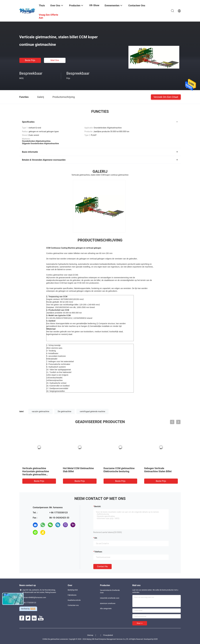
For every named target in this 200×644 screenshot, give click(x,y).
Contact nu (102, 566)
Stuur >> (140, 623)
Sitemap (90, 635)
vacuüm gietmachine (40, 411)
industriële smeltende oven (110, 598)
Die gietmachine (64, 411)
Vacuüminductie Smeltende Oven (110, 591)
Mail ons (55, 60)
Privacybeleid (108, 635)
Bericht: (98, 506)
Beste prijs (30, 60)
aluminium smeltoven (108, 603)
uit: (96, 538)
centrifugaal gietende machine (92, 411)
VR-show (94, 5)
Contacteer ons (73, 605)
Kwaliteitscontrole (74, 600)
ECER (156, 639)
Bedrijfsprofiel (73, 590)
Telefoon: (98, 552)
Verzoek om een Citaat (166, 97)
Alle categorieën (106, 609)
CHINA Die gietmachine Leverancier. (56, 639)
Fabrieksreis (72, 595)
